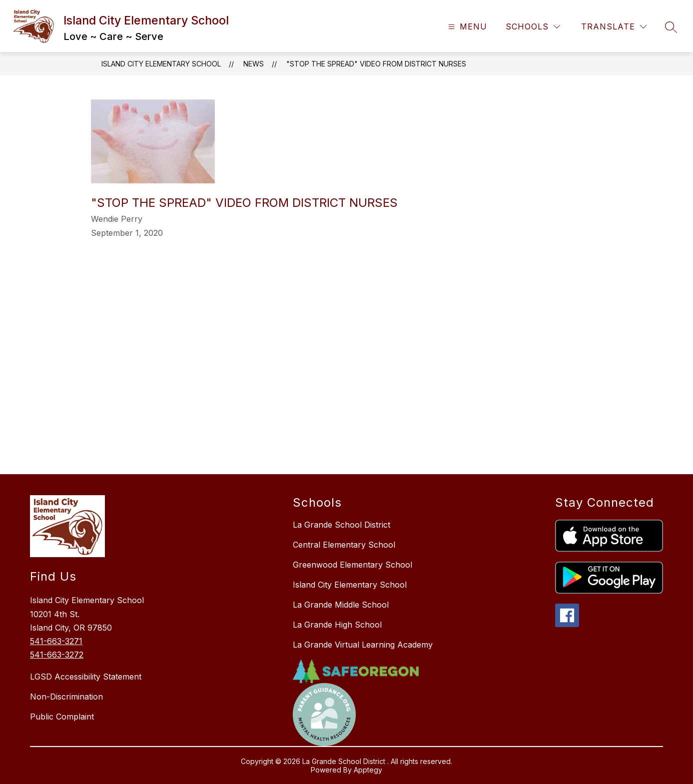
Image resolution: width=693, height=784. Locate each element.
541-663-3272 (57, 655)
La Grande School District (342, 525)
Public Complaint (62, 717)
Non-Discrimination (66, 697)
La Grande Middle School (341, 605)
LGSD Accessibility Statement (86, 677)
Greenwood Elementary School (352, 565)
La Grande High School (337, 625)
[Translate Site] (614, 27)
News (254, 64)
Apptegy (368, 770)
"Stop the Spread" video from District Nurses (376, 64)
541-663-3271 (56, 641)
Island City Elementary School (161, 64)
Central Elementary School (344, 545)
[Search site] (671, 27)
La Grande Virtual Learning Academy (363, 645)
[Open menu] (466, 27)
